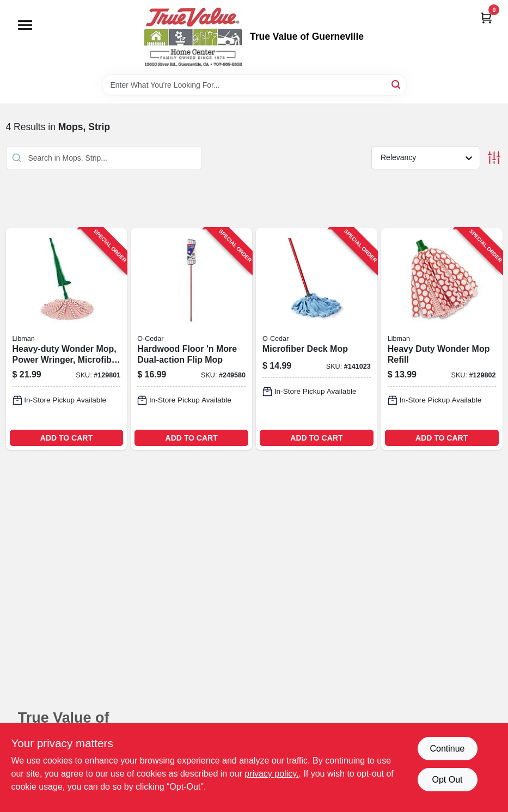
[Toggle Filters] (494, 158)
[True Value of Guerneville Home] (193, 37)
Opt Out (447, 780)
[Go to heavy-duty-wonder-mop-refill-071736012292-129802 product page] (442, 339)
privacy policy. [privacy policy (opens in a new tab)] (271, 774)
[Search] (397, 84)
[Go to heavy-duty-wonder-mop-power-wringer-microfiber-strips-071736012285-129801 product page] (67, 339)
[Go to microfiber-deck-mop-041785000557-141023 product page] (317, 339)
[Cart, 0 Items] (486, 18)
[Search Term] (254, 85)
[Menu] (25, 25)
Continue (447, 749)
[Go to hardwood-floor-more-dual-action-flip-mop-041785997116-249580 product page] (191, 339)
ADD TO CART (66, 438)
